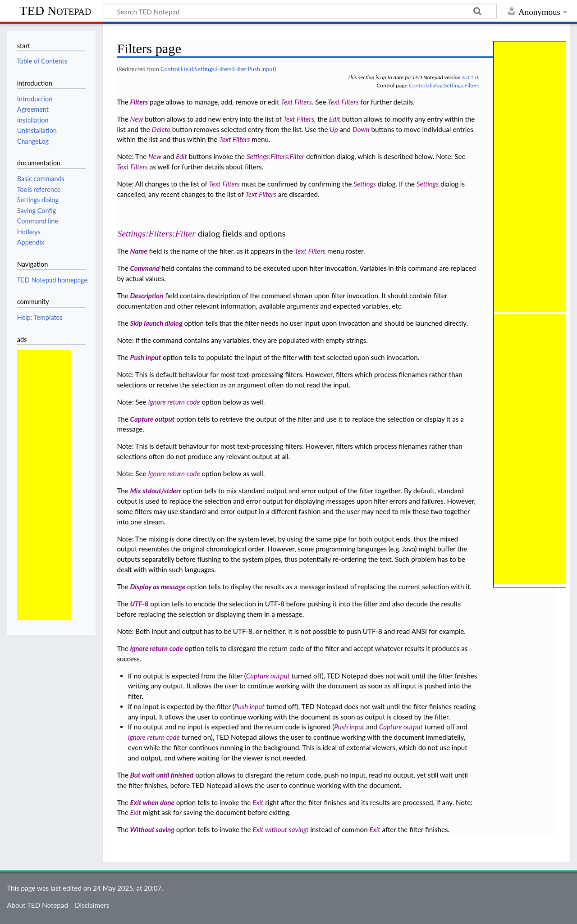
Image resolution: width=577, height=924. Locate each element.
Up (334, 129)
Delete (161, 129)
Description (147, 296)
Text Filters (296, 102)
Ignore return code (174, 402)
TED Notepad (55, 11)
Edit (335, 119)
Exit (258, 802)
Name (139, 251)
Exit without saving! (280, 829)
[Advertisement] (44, 485)
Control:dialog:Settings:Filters (444, 85)
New (137, 119)
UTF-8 (140, 604)
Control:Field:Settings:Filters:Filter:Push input (218, 69)
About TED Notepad (37, 905)
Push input (146, 357)
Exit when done (152, 802)
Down (361, 129)
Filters (139, 102)
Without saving (152, 829)
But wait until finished (162, 775)
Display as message (158, 587)
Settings (364, 184)
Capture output (153, 419)
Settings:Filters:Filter (275, 156)
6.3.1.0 (470, 77)
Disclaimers (92, 905)
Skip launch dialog (156, 323)
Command (145, 268)
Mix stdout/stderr (156, 491)
